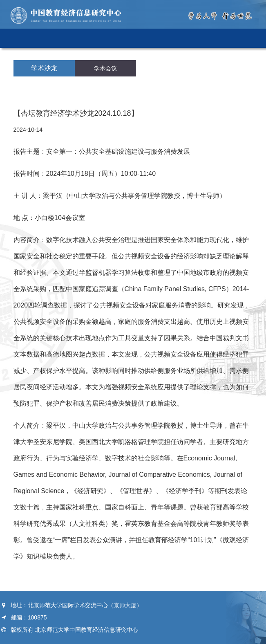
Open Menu (250, 38)
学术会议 (105, 68)
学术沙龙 (44, 68)
